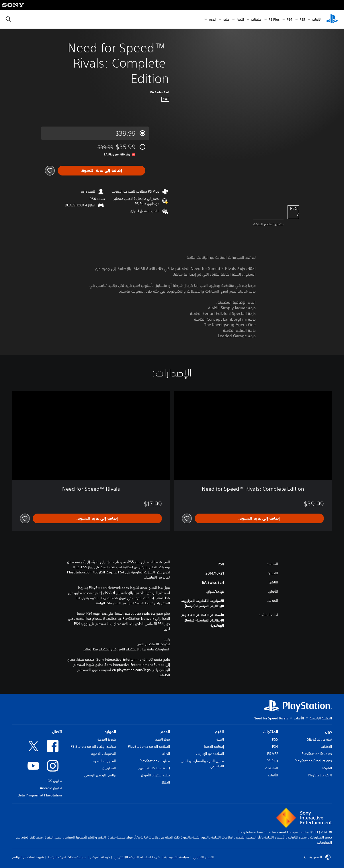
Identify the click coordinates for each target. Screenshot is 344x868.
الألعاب (317, 20)
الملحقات (272, 768)
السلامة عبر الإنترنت (210, 754)
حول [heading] (329, 732)
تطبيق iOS (54, 781)
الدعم (212, 20)
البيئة (220, 739)
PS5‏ (302, 20)
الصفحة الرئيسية (321, 718)
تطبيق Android (51, 788)
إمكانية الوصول (213, 746)
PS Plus (274, 20)
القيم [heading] (219, 732)
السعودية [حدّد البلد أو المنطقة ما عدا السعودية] (317, 857)
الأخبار (240, 20)
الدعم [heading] (165, 732)
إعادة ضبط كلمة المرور (154, 768)
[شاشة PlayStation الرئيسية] (332, 19)
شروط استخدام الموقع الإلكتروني (137, 857)
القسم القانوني (204, 857)
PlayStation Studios (317, 754)
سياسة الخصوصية (177, 857)
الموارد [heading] (110, 732)
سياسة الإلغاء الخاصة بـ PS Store (93, 746)
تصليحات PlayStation (155, 761)
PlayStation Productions (313, 761)
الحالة (166, 754)
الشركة (327, 768)
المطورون (109, 768)
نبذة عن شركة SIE (319, 739)
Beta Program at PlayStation (40, 795)
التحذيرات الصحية (104, 761)
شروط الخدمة (107, 739)
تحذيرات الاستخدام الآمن (153, 644)
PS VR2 (273, 754)
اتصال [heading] (57, 732)
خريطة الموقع (100, 857)
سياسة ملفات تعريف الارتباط (67, 857)
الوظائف (326, 746)
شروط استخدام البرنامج (28, 857)
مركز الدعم (162, 739)
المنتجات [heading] (270, 732)
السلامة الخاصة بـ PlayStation (149, 746)
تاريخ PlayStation (320, 775)
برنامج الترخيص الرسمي (100, 775)
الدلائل (165, 782)
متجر (226, 20)
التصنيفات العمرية (104, 754)
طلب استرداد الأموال (156, 775)
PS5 (275, 739)
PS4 (290, 20)
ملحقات (256, 20)
